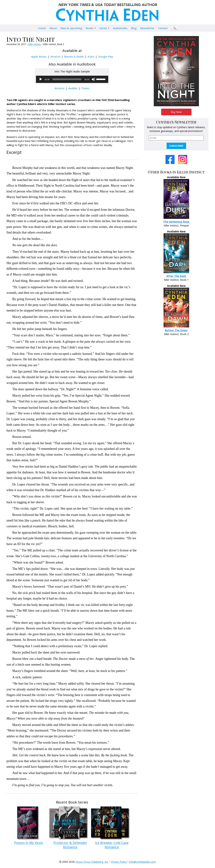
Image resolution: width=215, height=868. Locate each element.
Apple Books (39, 56)
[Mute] (93, 79)
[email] (176, 138)
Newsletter (147, 28)
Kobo (91, 56)
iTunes (85, 88)
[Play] (41, 79)
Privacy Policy (119, 862)
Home (42, 28)
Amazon (55, 56)
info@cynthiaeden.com (143, 862)
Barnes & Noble (74, 56)
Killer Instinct (35, 44)
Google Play (106, 56)
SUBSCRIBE (176, 146)
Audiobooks (120, 28)
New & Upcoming (71, 28)
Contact (163, 28)
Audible (73, 88)
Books (90, 28)
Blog (134, 28)
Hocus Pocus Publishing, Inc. (92, 862)
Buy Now (176, 112)
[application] (72, 79)
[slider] (67, 79)
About (53, 28)
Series (103, 28)
